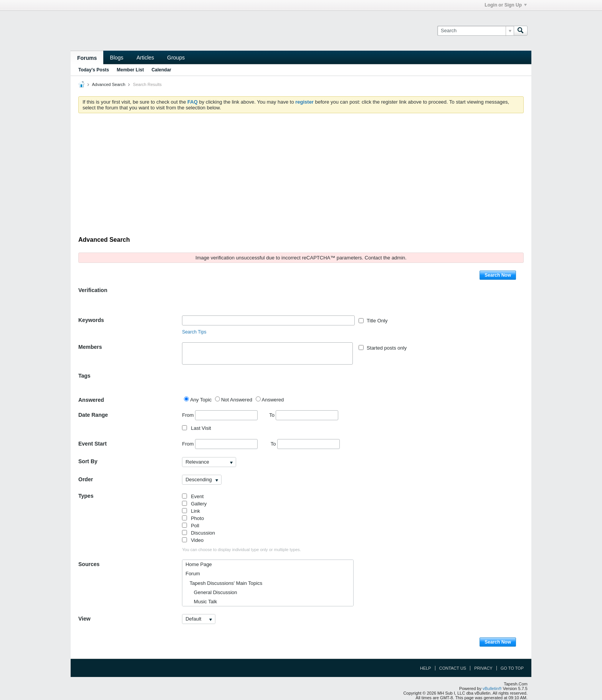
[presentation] (240, 300)
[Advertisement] (301, 177)
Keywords (91, 320)
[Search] (475, 31)
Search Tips (194, 332)
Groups (176, 58)
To (304, 415)
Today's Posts (94, 70)
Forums (87, 58)
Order (86, 479)
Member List (130, 70)
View (84, 619)
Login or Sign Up (506, 5)
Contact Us (453, 668)
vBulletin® (492, 688)
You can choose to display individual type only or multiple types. (241, 550)
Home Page (199, 564)
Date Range (93, 415)
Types (86, 496)
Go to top (512, 668)
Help (426, 668)
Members (90, 347)
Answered (91, 400)
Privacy (483, 668)
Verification (93, 290)
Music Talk (201, 602)
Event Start (93, 444)
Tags (84, 376)
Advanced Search (108, 84)
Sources (89, 564)
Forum (193, 574)
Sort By (88, 461)
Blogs (117, 58)
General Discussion (211, 592)
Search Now (498, 275)
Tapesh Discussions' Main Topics (224, 583)
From (220, 415)
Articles (145, 58)
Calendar (161, 70)
